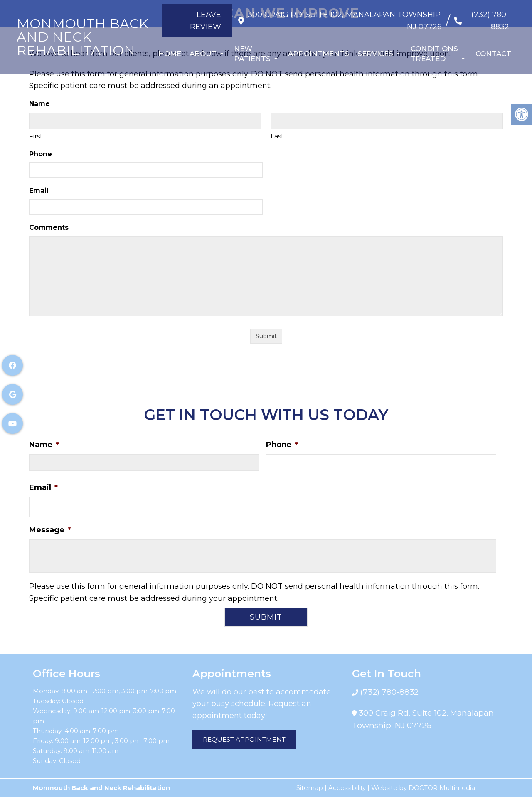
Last (277, 136)
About (203, 54)
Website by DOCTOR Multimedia (423, 788)
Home (170, 54)
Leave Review (199, 21)
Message (50, 530)
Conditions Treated (434, 54)
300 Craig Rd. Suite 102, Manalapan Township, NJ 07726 (343, 21)
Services (375, 54)
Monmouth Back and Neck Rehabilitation (83, 37)
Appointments (319, 54)
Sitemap (310, 788)
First (36, 136)
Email (39, 191)
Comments (49, 228)
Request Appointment (244, 739)
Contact (493, 54)
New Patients (252, 54)
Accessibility (347, 788)
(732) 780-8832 (490, 21)
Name (44, 445)
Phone (41, 154)
